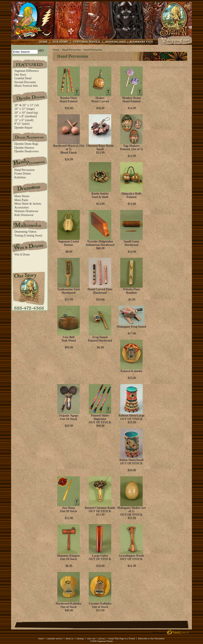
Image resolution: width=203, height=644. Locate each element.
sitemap (80, 638)
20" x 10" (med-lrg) (26, 113)
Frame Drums (23, 174)
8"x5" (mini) (22, 124)
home (41, 638)
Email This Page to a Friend (122, 638)
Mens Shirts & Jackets (28, 204)
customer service (55, 638)
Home (56, 50)
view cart (91, 638)
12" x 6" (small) (24, 120)
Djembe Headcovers (27, 151)
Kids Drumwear (24, 215)
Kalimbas (20, 177)
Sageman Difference (27, 71)
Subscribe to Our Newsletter (151, 638)
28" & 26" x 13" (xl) (27, 105)
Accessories (21, 208)
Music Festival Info (26, 86)
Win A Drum (22, 255)
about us (69, 638)
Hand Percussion (24, 170)
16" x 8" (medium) (26, 116)
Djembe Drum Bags (26, 144)
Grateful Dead (23, 78)
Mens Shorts (22, 196)
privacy (102, 638)
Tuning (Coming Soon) (28, 235)
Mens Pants (21, 200)
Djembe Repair (23, 128)
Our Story (20, 75)
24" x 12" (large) (24, 109)
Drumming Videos (25, 232)
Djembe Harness (24, 148)
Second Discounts (25, 82)
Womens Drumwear (26, 211)
